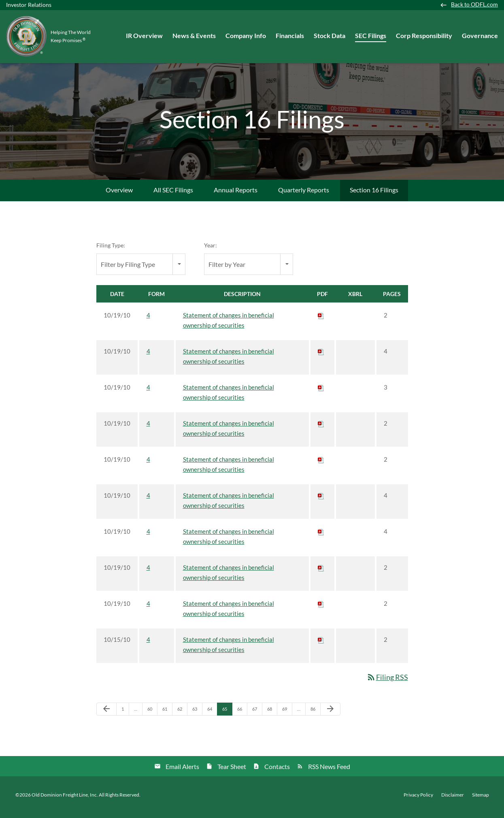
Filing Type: (111, 250)
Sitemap (481, 799)
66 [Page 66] (242, 716)
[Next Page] (330, 714)
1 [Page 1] (125, 716)
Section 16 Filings (374, 195)
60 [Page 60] (152, 716)
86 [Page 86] (315, 716)
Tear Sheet (232, 771)
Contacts (277, 771)
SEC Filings (371, 35)
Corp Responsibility (424, 35)
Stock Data (330, 35)
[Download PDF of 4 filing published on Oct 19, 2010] (321, 320)
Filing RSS (387, 682)
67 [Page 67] (257, 716)
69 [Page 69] (287, 716)
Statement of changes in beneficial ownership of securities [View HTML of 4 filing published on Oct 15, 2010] (229, 649)
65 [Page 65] (227, 716)
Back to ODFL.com (474, 4)
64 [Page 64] (212, 716)
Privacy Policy (418, 799)
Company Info (246, 35)
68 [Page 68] (272, 716)
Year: (211, 250)
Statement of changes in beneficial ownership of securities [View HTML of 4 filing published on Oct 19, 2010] (229, 325)
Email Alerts (182, 771)
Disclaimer (453, 799)
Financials (290, 35)
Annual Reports (236, 195)
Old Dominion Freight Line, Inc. (65, 799)
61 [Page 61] (167, 716)
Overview (119, 195)
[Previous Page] (106, 714)
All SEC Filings (173, 195)
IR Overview (144, 35)
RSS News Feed (329, 771)
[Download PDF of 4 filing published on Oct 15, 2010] (321, 644)
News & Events (194, 35)
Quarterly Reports (304, 195)
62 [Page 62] (182, 716)
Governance (480, 35)
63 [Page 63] (197, 716)
